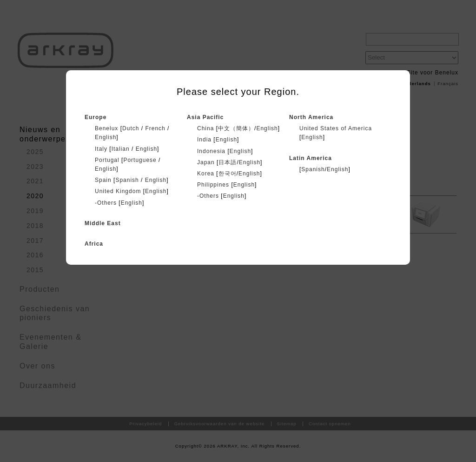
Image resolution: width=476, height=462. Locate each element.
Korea (206, 174)
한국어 (228, 174)
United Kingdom (118, 191)
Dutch (131, 128)
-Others (106, 203)
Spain (103, 180)
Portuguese (140, 160)
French (155, 128)
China (205, 128)
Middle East (103, 223)
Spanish (127, 180)
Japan (206, 162)
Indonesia (211, 151)
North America (311, 117)
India (204, 140)
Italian (121, 149)
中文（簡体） (236, 128)
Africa (94, 244)
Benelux (106, 128)
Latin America (311, 158)
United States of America (336, 128)
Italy (101, 149)
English (106, 137)
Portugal (107, 160)
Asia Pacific (205, 117)
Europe (96, 117)
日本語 (228, 162)
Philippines (213, 185)
